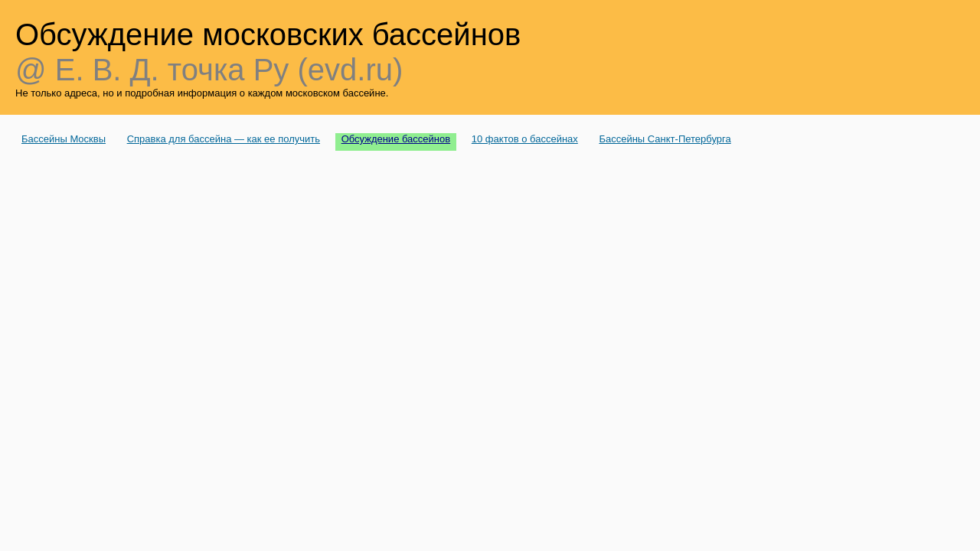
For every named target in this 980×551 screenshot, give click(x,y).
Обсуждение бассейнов (396, 139)
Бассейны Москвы (64, 139)
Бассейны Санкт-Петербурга (665, 139)
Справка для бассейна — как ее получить (224, 139)
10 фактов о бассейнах (525, 139)
